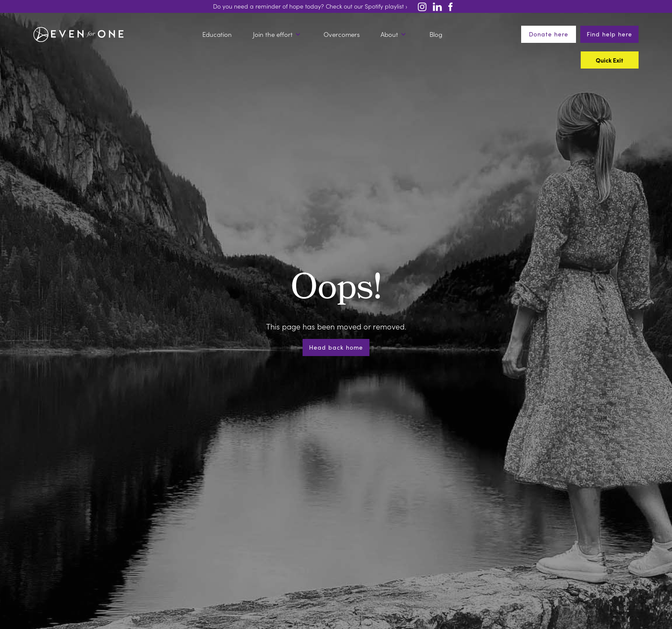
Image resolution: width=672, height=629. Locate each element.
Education (217, 34)
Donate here (549, 34)
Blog (436, 34)
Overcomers (342, 34)
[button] (278, 34)
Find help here (609, 34)
